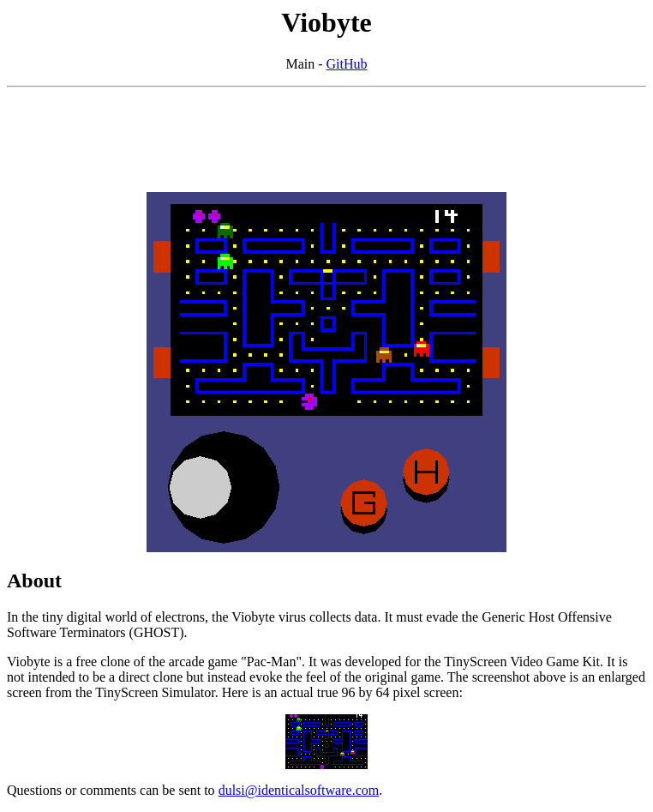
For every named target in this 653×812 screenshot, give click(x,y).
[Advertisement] (326, 140)
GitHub (347, 64)
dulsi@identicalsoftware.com (299, 790)
